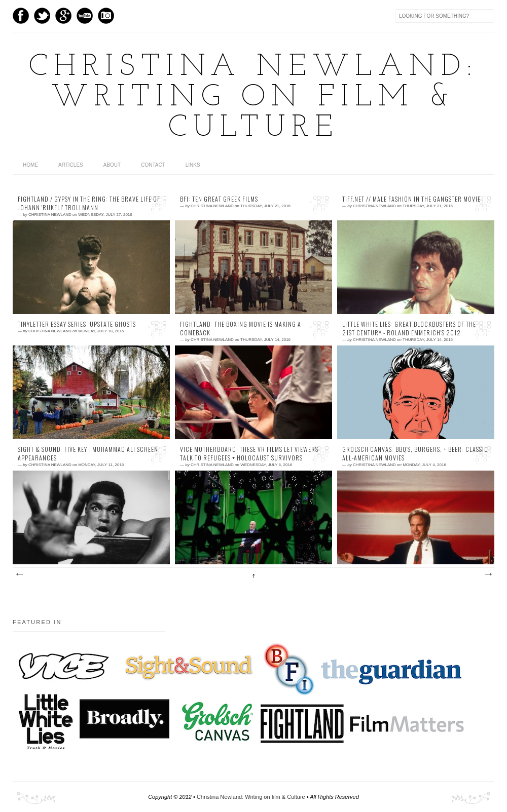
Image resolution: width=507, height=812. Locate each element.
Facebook (21, 16)
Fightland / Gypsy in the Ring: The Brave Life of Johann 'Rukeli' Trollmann (89, 203)
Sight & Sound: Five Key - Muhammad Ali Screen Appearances (88, 454)
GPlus (63, 16)
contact (153, 165)
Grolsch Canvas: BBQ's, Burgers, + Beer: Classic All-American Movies (415, 454)
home (30, 165)
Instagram (106, 16)
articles (71, 165)
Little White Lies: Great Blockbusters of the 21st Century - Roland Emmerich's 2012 (409, 328)
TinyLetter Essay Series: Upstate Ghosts (77, 324)
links (193, 165)
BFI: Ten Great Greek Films (219, 199)
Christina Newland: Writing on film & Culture (253, 98)
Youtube (85, 16)
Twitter (42, 16)
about (112, 165)
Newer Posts (19, 574)
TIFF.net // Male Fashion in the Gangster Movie (411, 199)
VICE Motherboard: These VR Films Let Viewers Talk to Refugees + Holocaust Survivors (249, 454)
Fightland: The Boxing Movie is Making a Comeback (241, 328)
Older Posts (488, 574)
